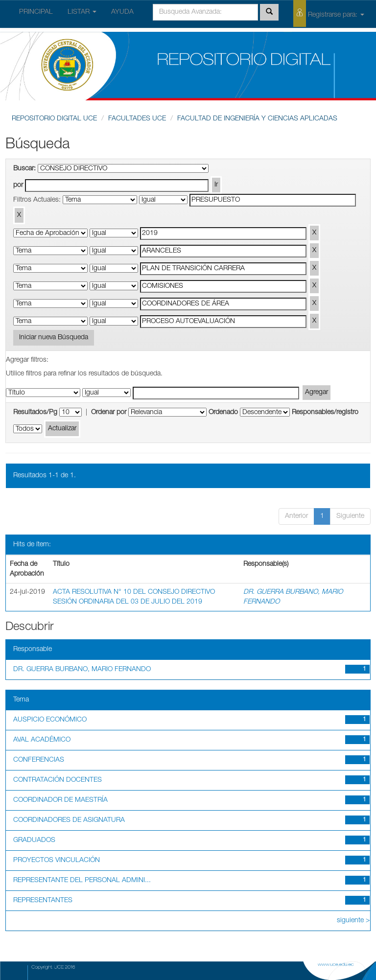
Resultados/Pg (35, 413)
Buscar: (24, 169)
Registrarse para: (329, 13)
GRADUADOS (34, 840)
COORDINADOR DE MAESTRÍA (60, 800)
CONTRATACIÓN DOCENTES (58, 780)
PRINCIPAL (36, 12)
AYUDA (122, 12)
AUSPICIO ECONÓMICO (50, 720)
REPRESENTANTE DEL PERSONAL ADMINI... (82, 881)
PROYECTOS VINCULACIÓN (57, 861)
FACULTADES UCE (137, 119)
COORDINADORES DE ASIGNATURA (69, 820)
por (18, 186)
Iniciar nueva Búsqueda (54, 338)
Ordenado (223, 413)
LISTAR (82, 12)
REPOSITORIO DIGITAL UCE (54, 119)
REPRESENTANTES (43, 901)
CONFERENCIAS (39, 760)
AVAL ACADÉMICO (42, 740)
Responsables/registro (325, 413)
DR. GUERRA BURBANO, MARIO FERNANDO (82, 670)
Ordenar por (109, 413)
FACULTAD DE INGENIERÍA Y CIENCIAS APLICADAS (257, 119)
